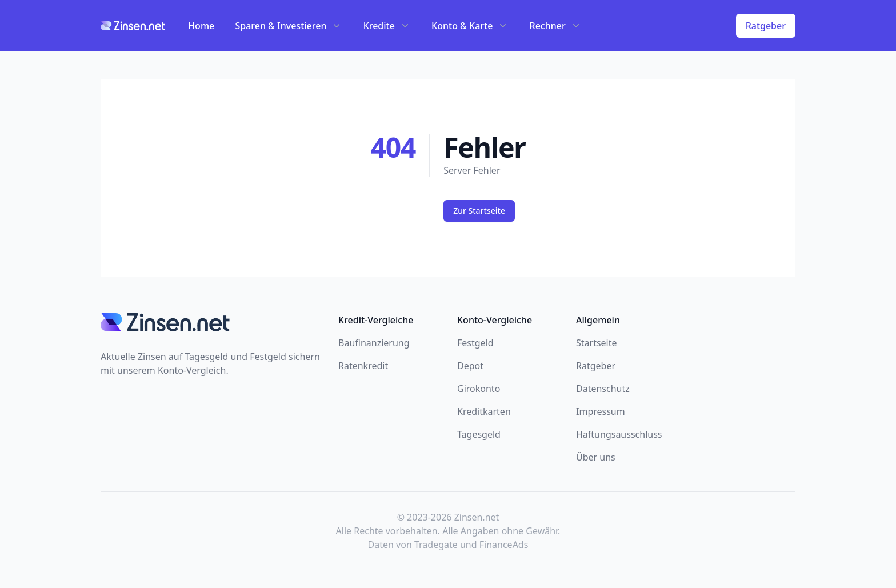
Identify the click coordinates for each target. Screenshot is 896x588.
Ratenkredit (363, 366)
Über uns (596, 457)
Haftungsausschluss (619, 434)
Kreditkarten (484, 411)
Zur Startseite (479, 211)
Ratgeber (766, 26)
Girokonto (479, 389)
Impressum (601, 411)
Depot (470, 366)
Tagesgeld (479, 434)
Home (201, 26)
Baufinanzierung (374, 343)
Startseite (597, 343)
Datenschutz (603, 389)
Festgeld (475, 343)
